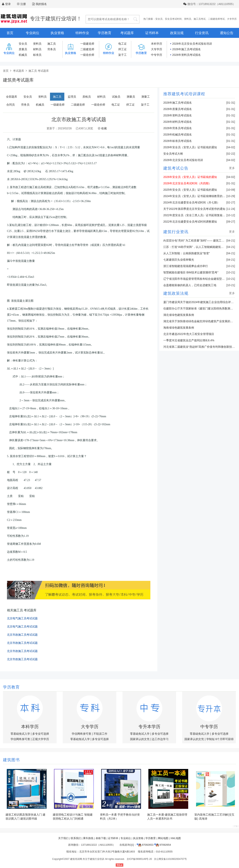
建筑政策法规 (176, 293)
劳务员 (52, 49)
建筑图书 (11, 760)
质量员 (23, 49)
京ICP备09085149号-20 (139, 859)
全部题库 (12, 97)
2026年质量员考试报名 (178, 109)
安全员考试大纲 (173, 154)
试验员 (116, 97)
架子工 (122, 55)
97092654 (163, 845)
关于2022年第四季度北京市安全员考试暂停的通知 (194, 209)
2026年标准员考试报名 (178, 141)
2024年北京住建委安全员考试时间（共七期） (191, 202)
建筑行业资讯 (176, 232)
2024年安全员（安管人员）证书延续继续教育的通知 (196, 196)
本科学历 (157, 44)
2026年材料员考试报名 (178, 122)
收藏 (102, 128)
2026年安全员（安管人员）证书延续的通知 (190, 147)
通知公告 (227, 33)
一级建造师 (87, 44)
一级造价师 (87, 55)
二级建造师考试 (216, 19)
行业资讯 (202, 33)
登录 (8, 4)
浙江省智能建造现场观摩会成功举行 (186, 266)
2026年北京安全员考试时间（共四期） (187, 183)
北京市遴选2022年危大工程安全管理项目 (189, 334)
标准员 (37, 55)
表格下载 (101, 838)
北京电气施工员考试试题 (22, 618)
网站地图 (163, 838)
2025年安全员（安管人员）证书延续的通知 (190, 190)
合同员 (11, 105)
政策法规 (177, 33)
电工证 (122, 44)
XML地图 (176, 838)
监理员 (72, 97)
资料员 (188, 19)
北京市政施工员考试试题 (22, 635)
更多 (232, 168)
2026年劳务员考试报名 (178, 128)
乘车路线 (88, 838)
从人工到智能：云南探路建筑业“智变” (187, 253)
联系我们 (76, 838)
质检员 (87, 97)
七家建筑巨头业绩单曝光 (179, 260)
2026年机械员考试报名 (178, 135)
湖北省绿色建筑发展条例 (179, 315)
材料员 (37, 49)
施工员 (52, 44)
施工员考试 (200, 19)
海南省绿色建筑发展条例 (179, 328)
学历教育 (105, 33)
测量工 (146, 97)
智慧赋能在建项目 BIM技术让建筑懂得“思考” (191, 272)
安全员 (159, 19)
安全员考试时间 (173, 19)
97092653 (145, 845)
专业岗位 (32, 33)
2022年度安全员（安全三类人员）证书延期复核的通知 (197, 215)
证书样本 (152, 33)
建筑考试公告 (176, 168)
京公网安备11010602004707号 (170, 859)
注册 (23, 4)
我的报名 (40, 4)
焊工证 (122, 49)
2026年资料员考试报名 (187, 55)
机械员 (23, 55)
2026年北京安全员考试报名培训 (192, 44)
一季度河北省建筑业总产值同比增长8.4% (189, 340)
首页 (10, 33)
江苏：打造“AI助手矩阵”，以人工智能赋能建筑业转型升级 (199, 247)
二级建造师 (87, 49)
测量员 (131, 97)
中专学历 (157, 55)
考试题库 (127, 33)
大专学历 (232, 19)
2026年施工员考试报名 (187, 49)
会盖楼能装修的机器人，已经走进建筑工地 (190, 285)
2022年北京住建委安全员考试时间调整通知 (190, 222)
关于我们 (63, 838)
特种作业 (82, 33)
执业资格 (57, 33)
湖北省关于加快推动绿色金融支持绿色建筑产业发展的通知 (200, 321)
